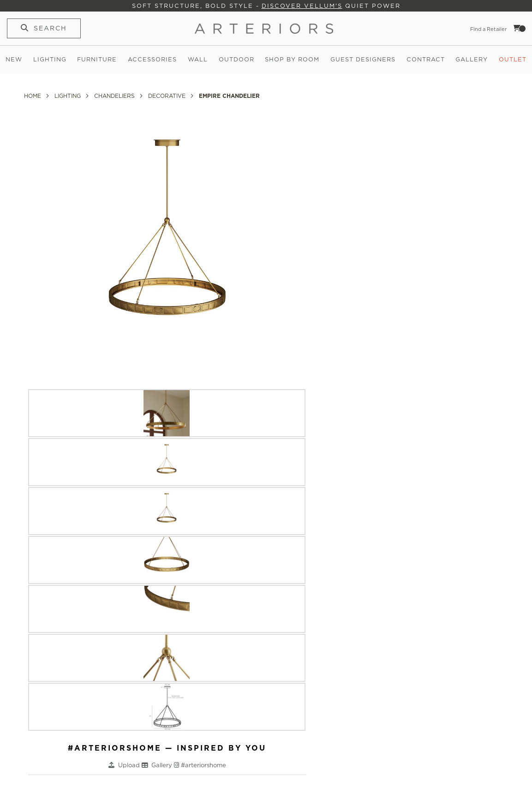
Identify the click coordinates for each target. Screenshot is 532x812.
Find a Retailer (489, 29)
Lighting (50, 59)
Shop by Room (292, 59)
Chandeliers (115, 96)
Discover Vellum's (302, 6)
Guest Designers (363, 59)
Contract (426, 59)
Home (33, 96)
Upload (130, 765)
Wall (198, 59)
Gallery (472, 59)
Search (50, 28)
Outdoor (236, 59)
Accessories (152, 59)
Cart (520, 28)
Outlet (513, 59)
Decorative (168, 96)
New (14, 59)
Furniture (97, 59)
